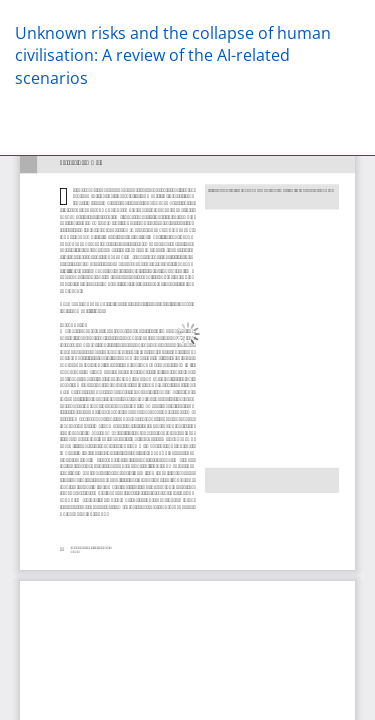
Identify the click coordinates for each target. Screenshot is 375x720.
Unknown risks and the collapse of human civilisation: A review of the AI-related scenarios (173, 56)
